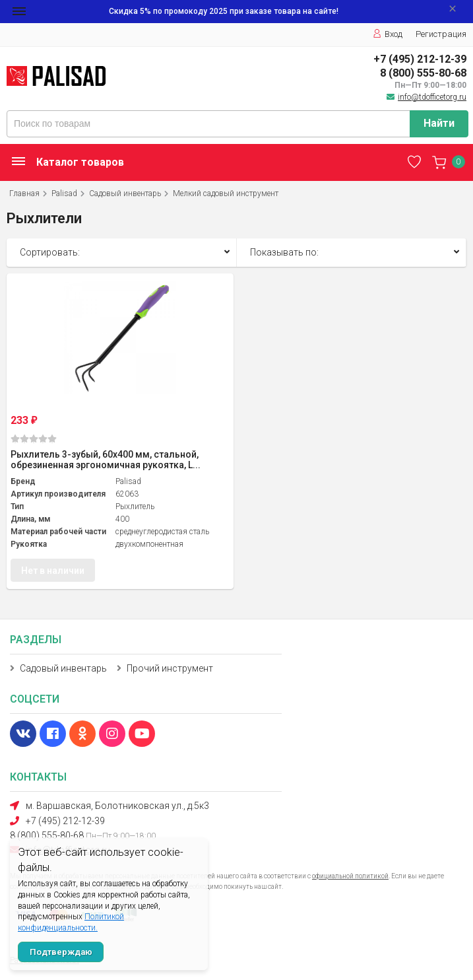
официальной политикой (350, 876)
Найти (439, 123)
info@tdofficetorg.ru (432, 97)
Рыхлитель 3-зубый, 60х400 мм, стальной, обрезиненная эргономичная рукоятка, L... (106, 460)
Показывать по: (284, 252)
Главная (24, 193)
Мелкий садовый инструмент (226, 193)
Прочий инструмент (170, 668)
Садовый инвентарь (125, 193)
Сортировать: (50, 252)
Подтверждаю (61, 952)
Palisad (64, 193)
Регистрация (441, 34)
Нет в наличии (53, 571)
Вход (388, 34)
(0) (34, 439)
